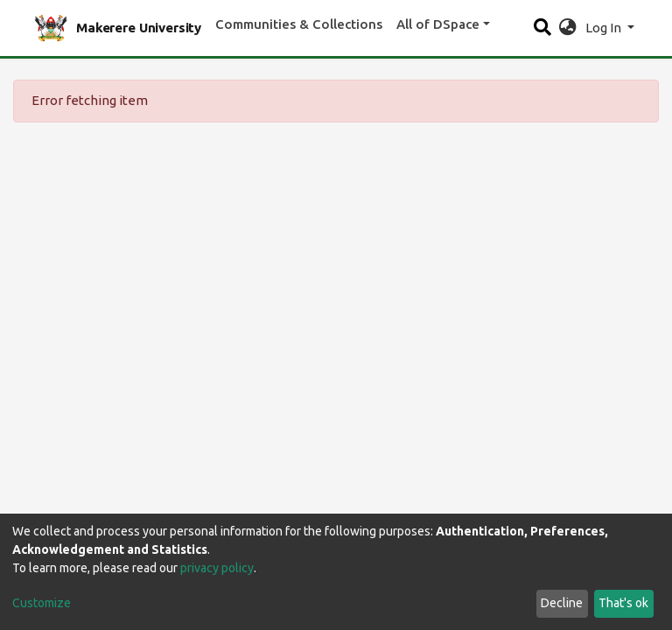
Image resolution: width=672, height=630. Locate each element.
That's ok (623, 603)
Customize (42, 603)
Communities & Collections (299, 24)
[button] (567, 28)
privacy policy (217, 568)
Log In (605, 28)
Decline (562, 603)
